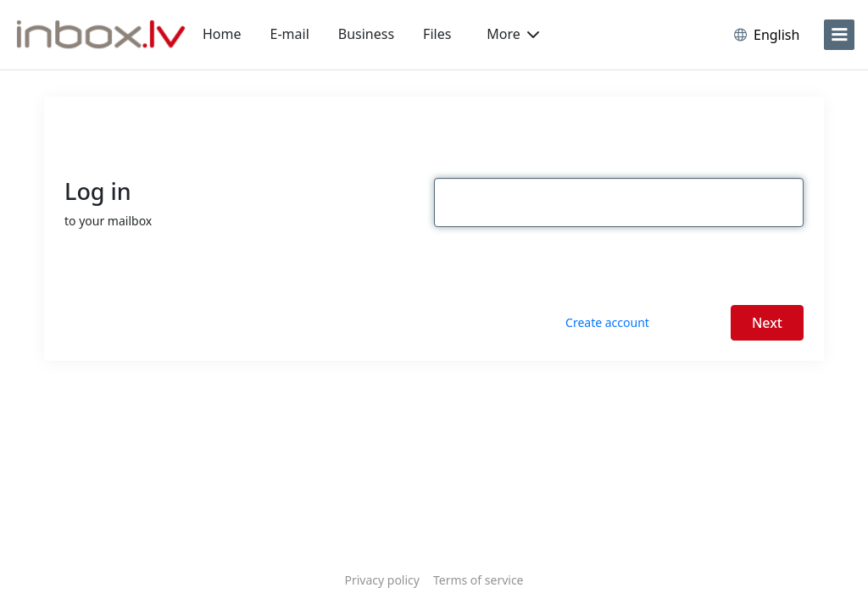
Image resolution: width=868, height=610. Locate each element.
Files (437, 34)
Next (767, 323)
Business (366, 34)
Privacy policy (382, 580)
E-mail (290, 34)
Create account (607, 322)
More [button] (513, 34)
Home (222, 34)
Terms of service (479, 580)
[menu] (839, 35)
